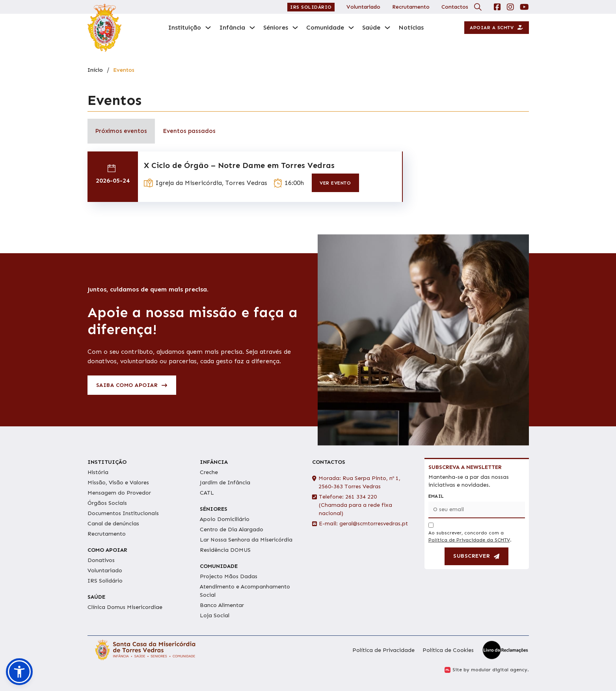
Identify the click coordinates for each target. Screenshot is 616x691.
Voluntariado (363, 7)
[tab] (121, 131)
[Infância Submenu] (252, 28)
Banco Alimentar (222, 605)
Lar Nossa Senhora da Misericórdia (246, 540)
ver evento (335, 183)
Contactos (455, 7)
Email (436, 496)
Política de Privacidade (383, 650)
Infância (232, 27)
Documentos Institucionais (123, 513)
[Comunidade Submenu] (351, 28)
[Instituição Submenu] (208, 28)
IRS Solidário (311, 7)
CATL (207, 493)
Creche (209, 472)
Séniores (276, 27)
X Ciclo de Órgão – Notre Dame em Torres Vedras (239, 165)
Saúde (371, 27)
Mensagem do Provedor (119, 493)
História (98, 472)
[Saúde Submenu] (387, 28)
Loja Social (215, 615)
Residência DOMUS (225, 550)
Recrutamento (411, 7)
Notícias (411, 27)
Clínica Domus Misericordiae (125, 607)
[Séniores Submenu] (295, 28)
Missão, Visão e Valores (118, 483)
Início (95, 70)
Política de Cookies (448, 650)
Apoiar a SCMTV (497, 28)
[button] (19, 672)
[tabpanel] (308, 179)
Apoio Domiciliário (225, 519)
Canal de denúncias (113, 524)
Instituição (184, 27)
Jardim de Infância (225, 483)
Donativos (101, 560)
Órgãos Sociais (107, 503)
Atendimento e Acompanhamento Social (245, 591)
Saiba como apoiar (132, 385)
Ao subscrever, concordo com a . (470, 536)
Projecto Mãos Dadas (229, 576)
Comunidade (325, 27)
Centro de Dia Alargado (232, 529)
